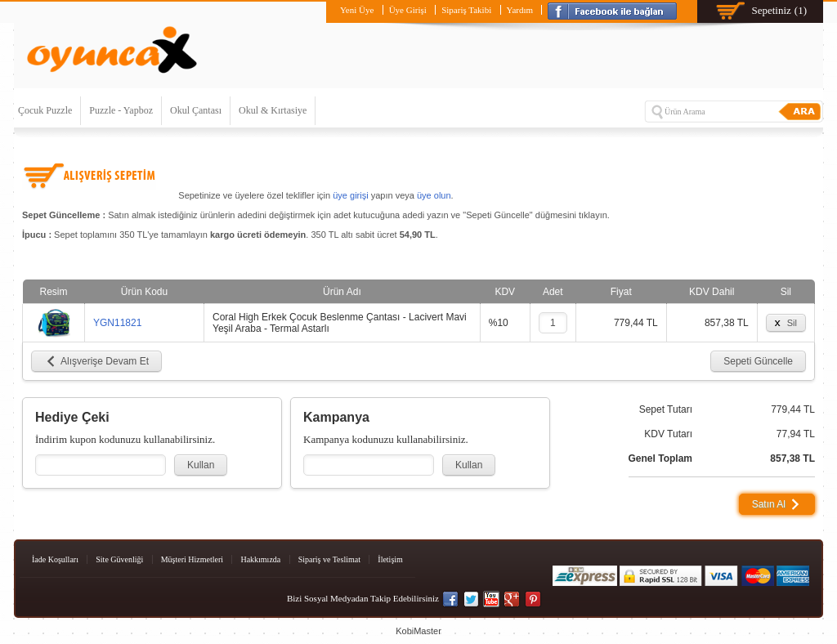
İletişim (390, 559)
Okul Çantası (196, 110)
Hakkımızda (260, 559)
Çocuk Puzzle (45, 110)
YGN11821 (117, 323)
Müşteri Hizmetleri (192, 559)
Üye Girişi (408, 10)
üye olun (434, 195)
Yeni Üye (357, 10)
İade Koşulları (55, 559)
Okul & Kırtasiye (273, 110)
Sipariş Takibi (466, 10)
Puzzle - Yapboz (121, 110)
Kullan (201, 465)
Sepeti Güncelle (758, 361)
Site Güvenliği (119, 559)
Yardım (520, 10)
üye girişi (350, 195)
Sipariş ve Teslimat (329, 559)
